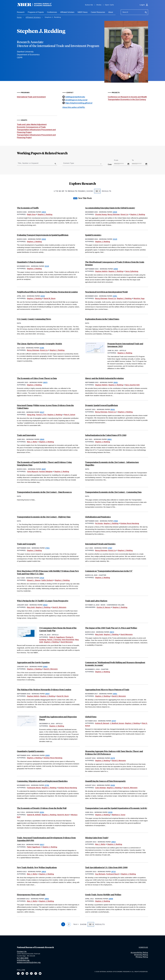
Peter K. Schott (70, 415)
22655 (47, 755)
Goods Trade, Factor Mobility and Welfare (103, 895)
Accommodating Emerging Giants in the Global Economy (110, 208)
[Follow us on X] (18, 973)
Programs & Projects (36, 12)
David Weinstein (67, 642)
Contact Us (22, 951)
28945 (42, 439)
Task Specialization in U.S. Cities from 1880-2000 (106, 867)
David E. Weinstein (59, 607)
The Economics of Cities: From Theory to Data (37, 378)
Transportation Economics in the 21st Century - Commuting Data (113, 492)
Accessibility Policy (139, 952)
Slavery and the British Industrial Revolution (104, 378)
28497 (44, 469)
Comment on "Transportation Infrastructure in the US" (109, 571)
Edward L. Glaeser (34, 580)
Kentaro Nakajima (46, 471)
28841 (109, 439)
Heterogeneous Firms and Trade (31, 895)
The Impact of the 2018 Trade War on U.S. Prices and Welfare (111, 628)
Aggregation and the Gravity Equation (33, 662)
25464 (45, 667)
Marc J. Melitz (32, 442)
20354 (42, 812)
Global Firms (91, 717)
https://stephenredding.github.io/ (79, 103)
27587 (110, 548)
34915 (44, 212)
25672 (112, 632)
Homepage (143, 947)
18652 (47, 899)
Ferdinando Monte (34, 788)
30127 (42, 412)
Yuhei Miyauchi (33, 471)
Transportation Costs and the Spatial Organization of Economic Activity (116, 808)
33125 (115, 239)
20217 (42, 845)
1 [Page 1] (63, 924)
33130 (47, 266)
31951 (115, 296)
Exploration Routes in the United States (102, 319)
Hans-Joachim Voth (132, 385)
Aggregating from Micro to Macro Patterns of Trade (107, 689)
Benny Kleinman (114, 214)
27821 (47, 548)
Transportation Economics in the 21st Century (127, 99)
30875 (45, 382)
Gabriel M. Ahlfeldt (34, 815)
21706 (47, 785)
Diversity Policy (141, 955)
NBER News (83, 12)
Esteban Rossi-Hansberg (130, 523)
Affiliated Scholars (67, 12)
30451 (116, 382)
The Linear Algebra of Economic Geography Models (39, 344)
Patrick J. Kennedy (54, 640)
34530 (115, 212)
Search (125, 12)
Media (99, 5)
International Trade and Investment (31, 97)
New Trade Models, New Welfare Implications (37, 867)
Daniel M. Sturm (50, 298)
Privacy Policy (142, 957)
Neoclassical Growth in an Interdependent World (106, 292)
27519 (42, 578)
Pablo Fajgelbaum (34, 847)
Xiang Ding (31, 415)
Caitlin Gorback (47, 580)
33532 (44, 239)
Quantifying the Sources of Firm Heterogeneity (105, 781)
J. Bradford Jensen (117, 723)
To (135, 160)
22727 (114, 721)
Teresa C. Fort (41, 415)
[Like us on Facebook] (36, 973)
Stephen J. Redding (45, 214)
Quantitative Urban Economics (30, 262)
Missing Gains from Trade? (97, 838)
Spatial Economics (93, 235)
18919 (44, 872)
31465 (42, 348)
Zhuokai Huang (101, 214)
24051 (115, 694)
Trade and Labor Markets (96, 601)
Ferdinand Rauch (113, 874)
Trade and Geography (26, 544)
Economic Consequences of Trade (31, 127)
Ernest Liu (124, 214)
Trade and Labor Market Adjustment (32, 124)
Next (76, 924)
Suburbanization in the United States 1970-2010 (106, 435)
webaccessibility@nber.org (29, 962)
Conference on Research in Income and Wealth (127, 97)
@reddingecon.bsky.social (76, 100)
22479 (113, 758)
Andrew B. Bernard (102, 723)
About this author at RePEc (74, 107)
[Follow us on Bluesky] (27, 973)
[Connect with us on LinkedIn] (23, 973)
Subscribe (89, 5)
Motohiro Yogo (139, 298)
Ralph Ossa (31, 214)
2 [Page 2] (69, 924)
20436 (113, 785)
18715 (113, 872)
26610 (45, 605)
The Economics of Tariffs (28, 208)
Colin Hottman (101, 788)
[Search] (146, 13)
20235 (110, 812)
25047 (47, 694)
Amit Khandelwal (68, 640)
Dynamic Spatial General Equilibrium (102, 405)
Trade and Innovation (26, 435)
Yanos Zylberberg (132, 271)
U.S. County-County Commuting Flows (34, 319)
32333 (43, 296)
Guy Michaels (100, 874)
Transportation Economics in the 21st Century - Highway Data (44, 517)
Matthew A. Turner (119, 815)
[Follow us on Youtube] (40, 973)
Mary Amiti (31, 607)
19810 (113, 842)
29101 (113, 409)
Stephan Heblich (101, 271)
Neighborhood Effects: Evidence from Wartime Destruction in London (47, 292)
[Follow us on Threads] (31, 973)
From (118, 160)
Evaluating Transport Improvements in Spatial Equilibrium (43, 235)
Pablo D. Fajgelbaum (57, 637)
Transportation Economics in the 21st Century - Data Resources (44, 492)
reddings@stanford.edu (75, 97)
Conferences (52, 12)
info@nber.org (23, 960)
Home (19, 17)
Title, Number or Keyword (28, 163)
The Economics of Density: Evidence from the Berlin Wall (42, 808)
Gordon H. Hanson (104, 607)
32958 (116, 269)
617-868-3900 (23, 958)
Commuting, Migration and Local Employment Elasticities (42, 781)
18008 (111, 899)
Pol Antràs (99, 523)
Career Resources (98, 12)
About (111, 12)
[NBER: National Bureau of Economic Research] (36, 6)
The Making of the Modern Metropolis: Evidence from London (44, 689)
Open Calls (109, 5)
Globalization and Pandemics (98, 517)
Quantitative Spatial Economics (31, 751)
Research (21, 12)
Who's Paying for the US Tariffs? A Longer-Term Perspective (43, 601)
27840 (116, 521)
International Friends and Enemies (100, 544)
